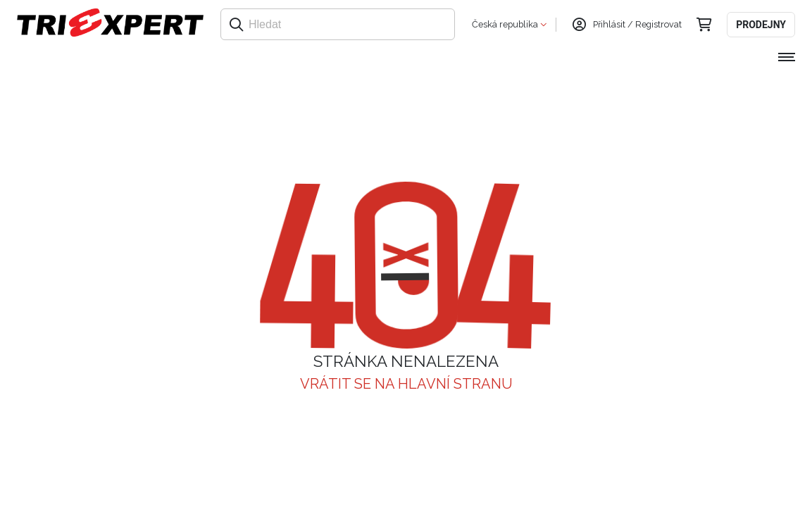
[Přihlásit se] (579, 25)
